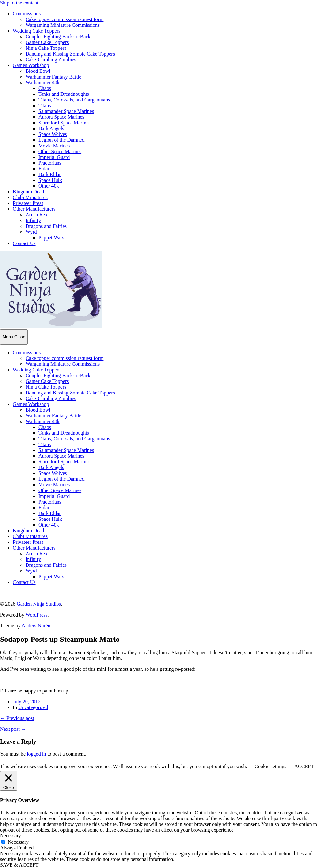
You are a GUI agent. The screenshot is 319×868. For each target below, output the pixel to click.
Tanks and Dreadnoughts (64, 94)
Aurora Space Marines (61, 117)
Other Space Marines (60, 151)
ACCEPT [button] (304, 766)
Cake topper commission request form (65, 19)
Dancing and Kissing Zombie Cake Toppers (70, 54)
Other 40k (49, 186)
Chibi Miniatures (30, 197)
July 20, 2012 (27, 702)
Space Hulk (50, 180)
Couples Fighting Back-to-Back (58, 37)
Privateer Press (28, 203)
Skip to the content (19, 3)
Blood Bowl (38, 71)
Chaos (45, 88)
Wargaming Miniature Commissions (63, 25)
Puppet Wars (51, 238)
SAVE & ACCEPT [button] (19, 865)
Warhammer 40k (43, 82)
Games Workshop (31, 65)
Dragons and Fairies (46, 226)
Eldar (44, 169)
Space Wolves (53, 134)
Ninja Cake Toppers (46, 48)
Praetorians (50, 163)
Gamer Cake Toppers (47, 42)
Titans (45, 105)
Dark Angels (51, 128)
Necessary (18, 842)
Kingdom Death (29, 192)
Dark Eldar (50, 174)
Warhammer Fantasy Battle (53, 77)
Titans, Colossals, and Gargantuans (74, 100)
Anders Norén (36, 626)
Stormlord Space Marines (65, 123)
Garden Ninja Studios (39, 604)
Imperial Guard (54, 157)
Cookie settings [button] (270, 766)
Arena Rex (37, 215)
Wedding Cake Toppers (37, 31)
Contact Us (24, 243)
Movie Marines (54, 146)
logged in (36, 754)
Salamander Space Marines (66, 111)
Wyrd (31, 232)
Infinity (33, 220)
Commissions (27, 14)
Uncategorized (33, 707)
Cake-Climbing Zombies (51, 60)
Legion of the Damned (61, 140)
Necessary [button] (11, 836)
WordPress (37, 615)
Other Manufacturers (34, 209)
